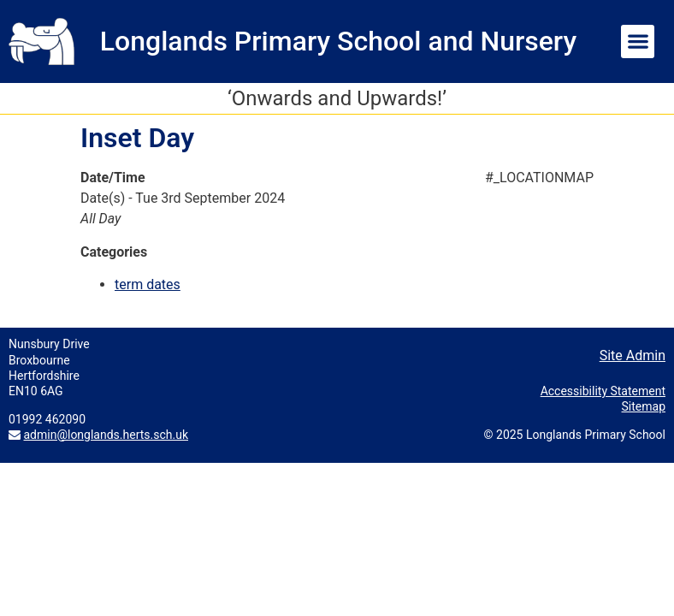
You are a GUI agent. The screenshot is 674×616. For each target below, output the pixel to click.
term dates (148, 284)
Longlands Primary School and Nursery (338, 41)
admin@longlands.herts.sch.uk (106, 435)
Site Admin (633, 355)
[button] (638, 41)
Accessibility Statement (603, 391)
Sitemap (644, 406)
